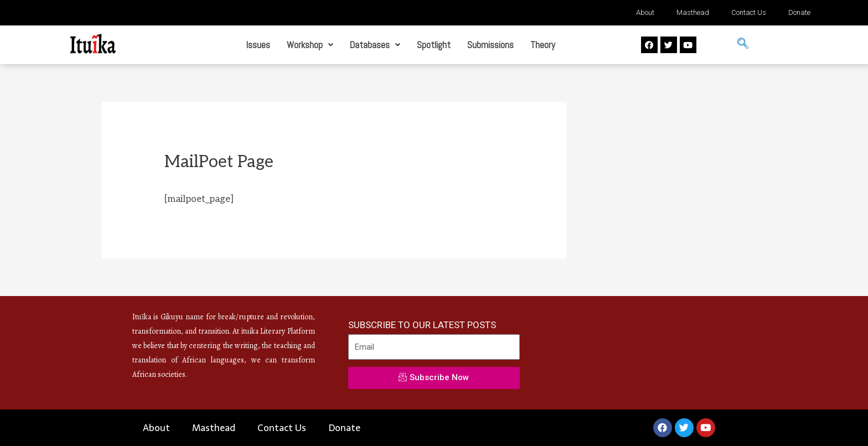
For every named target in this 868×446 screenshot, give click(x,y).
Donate (799, 12)
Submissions (490, 45)
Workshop (310, 45)
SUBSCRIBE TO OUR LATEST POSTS (422, 325)
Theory (543, 45)
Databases (375, 45)
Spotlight (434, 45)
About (645, 12)
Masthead (693, 12)
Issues (258, 45)
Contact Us (749, 12)
